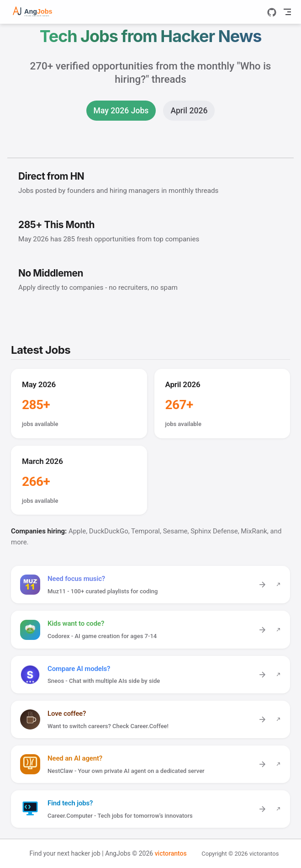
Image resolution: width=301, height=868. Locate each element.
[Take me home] (40, 12)
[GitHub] (272, 12)
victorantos (171, 853)
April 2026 (189, 111)
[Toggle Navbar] (287, 12)
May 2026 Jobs (121, 111)
